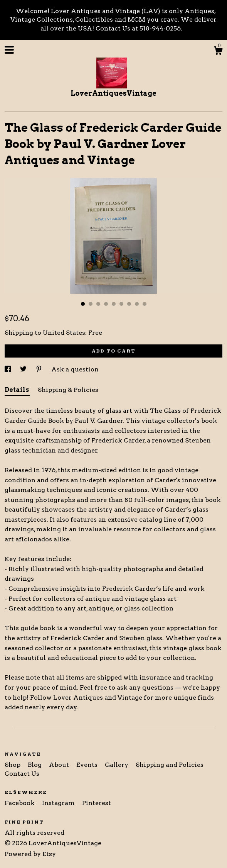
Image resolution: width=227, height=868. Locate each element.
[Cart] (218, 52)
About (60, 765)
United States (64, 333)
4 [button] (106, 304)
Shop (13, 765)
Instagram (59, 803)
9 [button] (145, 304)
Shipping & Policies (68, 390)
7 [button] (129, 304)
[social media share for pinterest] (40, 369)
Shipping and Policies (170, 765)
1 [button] (83, 304)
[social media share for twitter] (24, 369)
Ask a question (75, 369)
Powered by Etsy (30, 854)
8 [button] (137, 304)
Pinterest (97, 803)
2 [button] (91, 304)
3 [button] (98, 304)
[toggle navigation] (9, 50)
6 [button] (121, 304)
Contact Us (22, 774)
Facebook (20, 803)
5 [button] (114, 304)
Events (88, 765)
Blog (35, 765)
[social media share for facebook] (8, 369)
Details (17, 390)
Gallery (117, 765)
